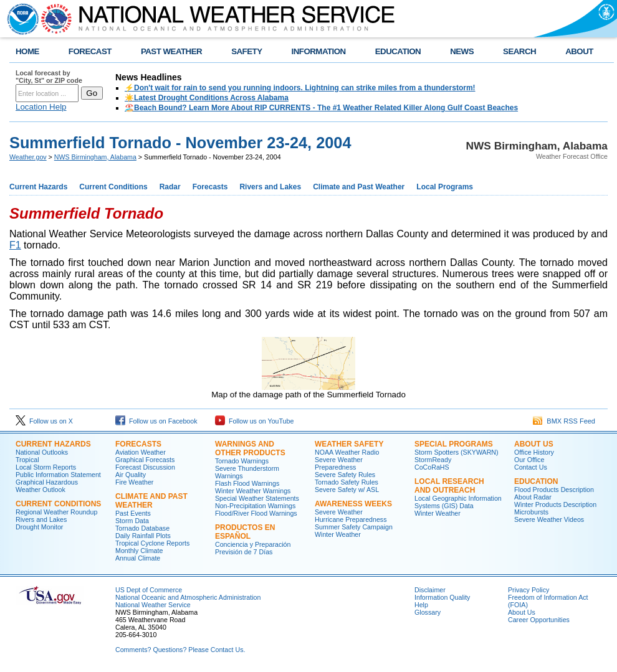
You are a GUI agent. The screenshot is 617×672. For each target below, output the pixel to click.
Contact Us (531, 467)
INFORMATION (319, 51)
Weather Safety (349, 444)
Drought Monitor (39, 527)
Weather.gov (28, 157)
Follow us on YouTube (254, 421)
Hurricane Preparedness (351, 519)
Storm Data (132, 521)
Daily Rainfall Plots (143, 536)
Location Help (41, 107)
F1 (15, 245)
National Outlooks (42, 452)
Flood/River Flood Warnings (256, 513)
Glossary (428, 612)
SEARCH (519, 51)
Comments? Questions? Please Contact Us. (180, 650)
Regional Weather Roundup (56, 512)
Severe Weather (339, 512)
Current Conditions (113, 187)
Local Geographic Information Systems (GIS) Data (458, 502)
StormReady (433, 460)
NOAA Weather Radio (347, 452)
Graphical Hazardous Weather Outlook (47, 486)
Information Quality (442, 597)
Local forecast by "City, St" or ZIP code (49, 77)
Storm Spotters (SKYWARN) (457, 452)
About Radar (533, 497)
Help (421, 605)
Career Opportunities (539, 620)
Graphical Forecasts (145, 460)
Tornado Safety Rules (347, 482)
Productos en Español (245, 532)
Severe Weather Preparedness (339, 463)
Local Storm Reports (46, 467)
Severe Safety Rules (345, 475)
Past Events (133, 513)
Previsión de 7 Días (244, 552)
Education (536, 481)
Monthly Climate (139, 551)
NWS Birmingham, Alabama (95, 157)
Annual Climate (138, 558)
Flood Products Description (554, 490)
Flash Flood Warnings (247, 483)
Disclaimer (430, 590)
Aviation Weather (141, 452)
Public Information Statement (58, 475)
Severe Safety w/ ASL (347, 490)
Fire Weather (134, 482)
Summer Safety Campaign (354, 527)
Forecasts (210, 187)
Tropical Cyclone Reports (152, 543)
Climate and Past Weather (359, 187)
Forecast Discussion (145, 467)
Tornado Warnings (242, 461)
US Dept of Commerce (149, 590)
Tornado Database (142, 528)
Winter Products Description (555, 504)
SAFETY (246, 51)
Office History (534, 452)
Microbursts (531, 512)
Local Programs (445, 187)
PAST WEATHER (171, 51)
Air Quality (131, 475)
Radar (170, 187)
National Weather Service (153, 605)
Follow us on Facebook (156, 421)
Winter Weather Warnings (253, 491)
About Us (534, 444)
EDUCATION (398, 51)
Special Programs (454, 444)
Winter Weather (338, 534)
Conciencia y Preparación (253, 544)
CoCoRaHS (432, 467)
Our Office (529, 460)
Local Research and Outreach (449, 486)
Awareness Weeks (353, 504)
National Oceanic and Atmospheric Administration (188, 597)
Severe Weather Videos (549, 519)
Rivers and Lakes (270, 187)
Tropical (27, 460)
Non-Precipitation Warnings (255, 506)
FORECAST (90, 51)
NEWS (462, 51)
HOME (27, 51)
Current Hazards (38, 187)
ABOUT (579, 51)
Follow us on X (44, 421)
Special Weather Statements (257, 498)
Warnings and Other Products (250, 448)
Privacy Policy (529, 590)
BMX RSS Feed (564, 421)
